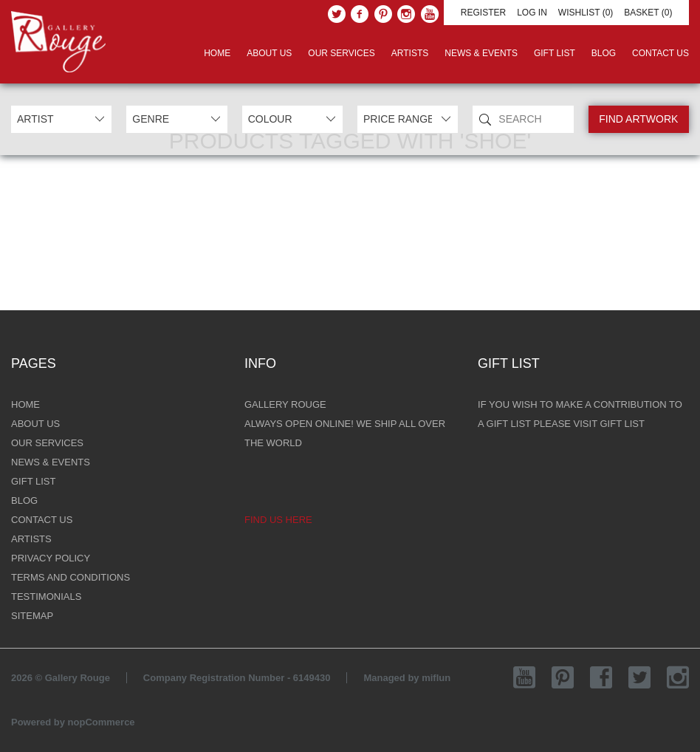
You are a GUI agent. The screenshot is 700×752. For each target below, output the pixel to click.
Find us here (278, 520)
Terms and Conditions (71, 577)
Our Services (341, 53)
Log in (532, 13)
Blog (604, 53)
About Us (269, 53)
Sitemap (32, 616)
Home (217, 53)
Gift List (555, 53)
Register (483, 13)
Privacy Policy (51, 558)
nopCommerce (102, 722)
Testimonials (46, 597)
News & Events (481, 53)
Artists (410, 53)
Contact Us (660, 53)
